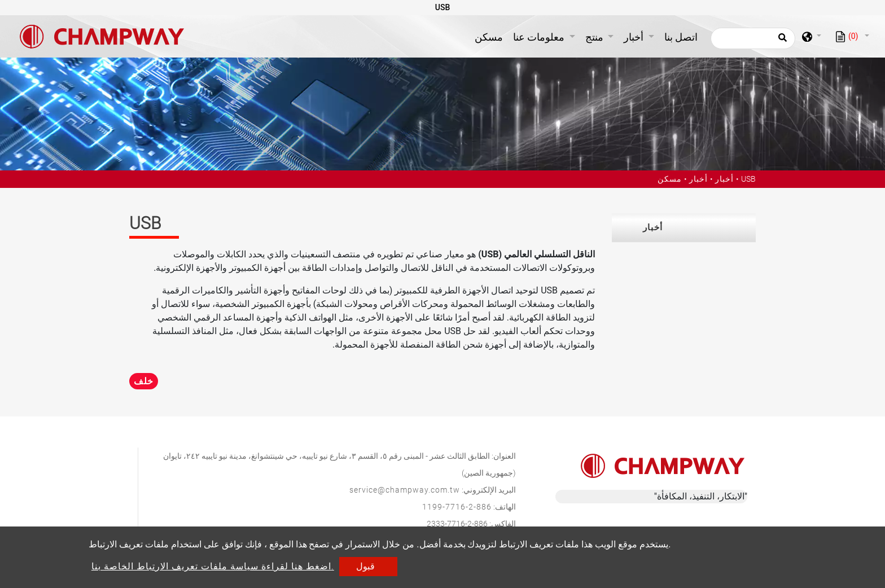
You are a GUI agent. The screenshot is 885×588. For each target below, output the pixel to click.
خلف (144, 381)
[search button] (781, 41)
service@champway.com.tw (405, 490)
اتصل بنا (681, 37)
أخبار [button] (635, 37)
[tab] (684, 228)
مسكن (491, 36)
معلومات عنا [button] (540, 37)
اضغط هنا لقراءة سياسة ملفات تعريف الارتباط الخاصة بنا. (213, 566)
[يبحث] (753, 38)
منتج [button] (595, 37)
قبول (365, 566)
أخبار (698, 179)
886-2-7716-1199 (457, 507)
